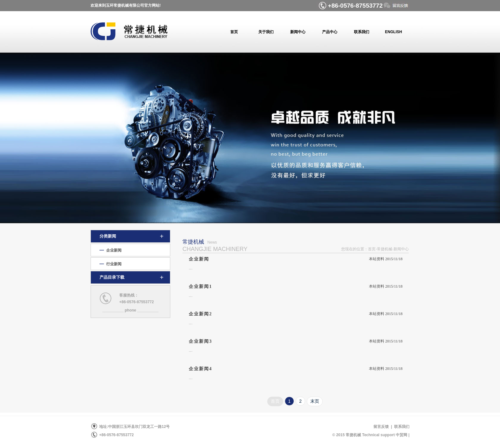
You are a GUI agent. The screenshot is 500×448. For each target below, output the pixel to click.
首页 (275, 401)
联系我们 (401, 427)
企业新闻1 (200, 286)
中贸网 (401, 435)
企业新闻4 (200, 369)
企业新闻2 (200, 314)
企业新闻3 (200, 341)
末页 (315, 401)
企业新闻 (199, 259)
